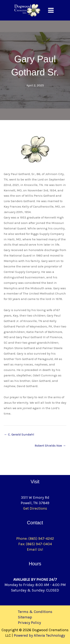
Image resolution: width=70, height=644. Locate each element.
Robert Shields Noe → (50, 445)
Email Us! (35, 549)
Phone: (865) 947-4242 (35, 539)
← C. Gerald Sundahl (19, 434)
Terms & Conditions (35, 612)
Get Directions (35, 508)
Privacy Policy (29, 623)
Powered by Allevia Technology (39, 635)
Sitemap (25, 617)
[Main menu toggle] (51, 10)
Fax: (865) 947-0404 (35, 544)
